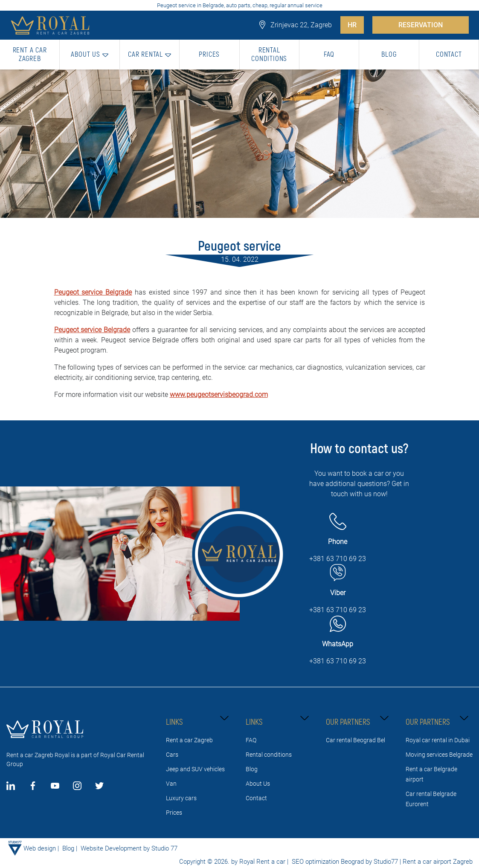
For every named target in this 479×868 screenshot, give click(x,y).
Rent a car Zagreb (189, 740)
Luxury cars (181, 798)
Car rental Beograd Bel (356, 740)
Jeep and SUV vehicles (195, 769)
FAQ (251, 740)
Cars (172, 755)
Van (171, 784)
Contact (256, 798)
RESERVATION (421, 25)
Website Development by (115, 848)
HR (352, 25)
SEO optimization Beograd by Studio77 (344, 862)
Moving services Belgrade (439, 755)
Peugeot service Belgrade (93, 292)
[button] (90, 55)
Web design (40, 848)
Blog (252, 769)
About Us (258, 784)
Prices (174, 813)
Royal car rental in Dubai (438, 740)
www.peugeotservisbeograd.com (219, 395)
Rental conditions (269, 755)
